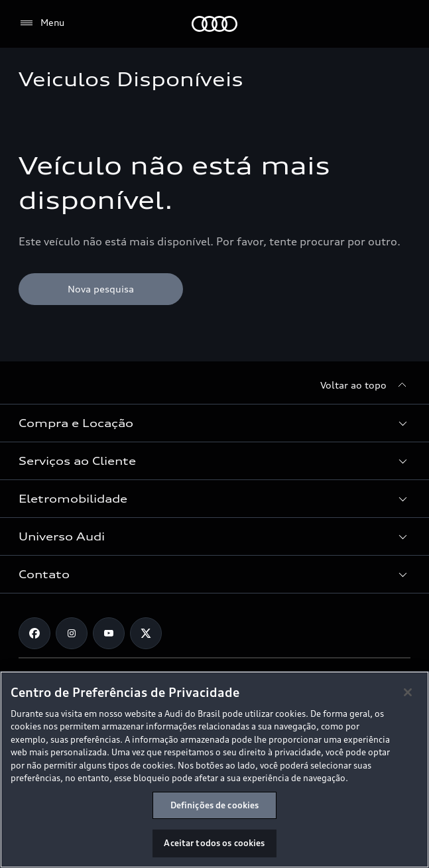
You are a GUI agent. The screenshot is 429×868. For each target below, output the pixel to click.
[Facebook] (34, 633)
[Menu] (41, 23)
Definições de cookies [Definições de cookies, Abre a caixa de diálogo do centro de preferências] (215, 805)
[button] (214, 423)
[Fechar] (408, 692)
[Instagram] (72, 633)
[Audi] (214, 24)
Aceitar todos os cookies (214, 843)
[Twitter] (146, 633)
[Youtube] (109, 633)
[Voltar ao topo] (365, 385)
